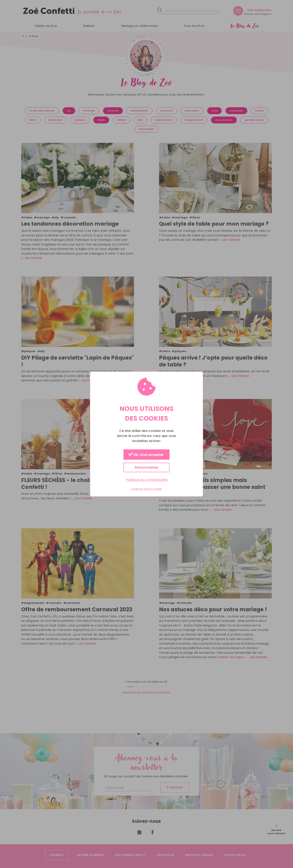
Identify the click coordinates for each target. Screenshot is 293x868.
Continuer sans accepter (146, 489)
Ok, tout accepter (146, 455)
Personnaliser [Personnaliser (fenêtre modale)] (147, 468)
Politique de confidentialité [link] (147, 480)
